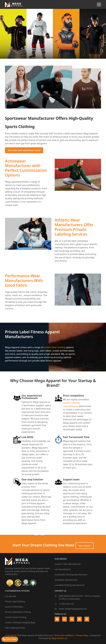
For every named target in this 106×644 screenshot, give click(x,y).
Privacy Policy (82, 635)
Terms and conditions (64, 635)
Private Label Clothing (15, 601)
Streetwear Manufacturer (66, 580)
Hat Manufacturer (63, 569)
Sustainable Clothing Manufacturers (71, 575)
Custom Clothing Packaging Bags (20, 622)
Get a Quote (84, 546)
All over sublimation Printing (18, 612)
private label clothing (54, 347)
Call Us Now (10, 639)
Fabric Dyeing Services (15, 628)
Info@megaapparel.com (76, 609)
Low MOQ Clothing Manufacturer (70, 585)
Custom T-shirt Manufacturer (68, 564)
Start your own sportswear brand (24, 150)
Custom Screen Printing (16, 617)
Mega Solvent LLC (59, 638)
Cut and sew (10, 596)
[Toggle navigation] (99, 4)
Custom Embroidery (14, 607)
